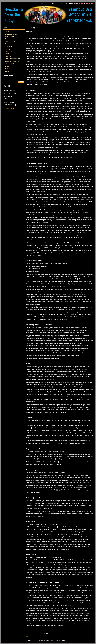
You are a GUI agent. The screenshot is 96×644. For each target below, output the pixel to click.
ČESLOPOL (9, 46)
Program (8, 32)
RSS (60, 4)
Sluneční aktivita (10, 41)
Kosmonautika (9, 37)
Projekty (7, 49)
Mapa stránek (52, 4)
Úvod (28, 28)
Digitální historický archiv (13, 59)
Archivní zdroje (10, 64)
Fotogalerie (8, 56)
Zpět (28, 637)
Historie (7, 54)
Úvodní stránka (40, 4)
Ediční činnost (9, 51)
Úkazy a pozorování (11, 34)
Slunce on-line (9, 44)
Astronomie (8, 39)
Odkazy (7, 71)
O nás (7, 66)
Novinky (7, 68)
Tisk (66, 4)
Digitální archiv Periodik (12, 61)
